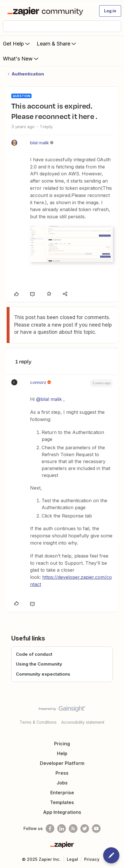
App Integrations (62, 812)
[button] (110, 11)
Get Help (17, 43)
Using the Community (39, 664)
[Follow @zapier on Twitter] (85, 829)
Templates (62, 802)
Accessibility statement (83, 722)
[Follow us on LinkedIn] (62, 829)
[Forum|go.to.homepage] (46, 11)
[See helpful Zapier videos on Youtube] (96, 829)
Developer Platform (62, 763)
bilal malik (39, 143)
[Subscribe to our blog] (73, 829)
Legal (72, 859)
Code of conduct (34, 654)
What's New (21, 58)
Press (62, 773)
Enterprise (62, 793)
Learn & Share (57, 43)
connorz (38, 382)
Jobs (62, 783)
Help (62, 753)
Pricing (62, 744)
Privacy (92, 859)
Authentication (28, 74)
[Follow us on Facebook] (50, 829)
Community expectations (43, 674)
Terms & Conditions (38, 722)
